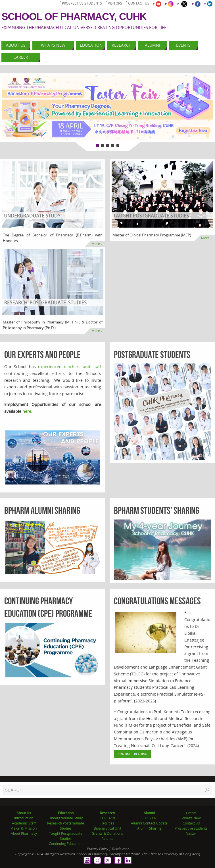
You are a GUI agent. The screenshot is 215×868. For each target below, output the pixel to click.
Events (191, 813)
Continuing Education (66, 844)
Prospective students (82, 3)
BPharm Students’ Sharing (156, 511)
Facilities (107, 823)
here (27, 411)
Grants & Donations (107, 833)
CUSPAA (149, 818)
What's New (191, 818)
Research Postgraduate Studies (66, 826)
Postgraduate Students (152, 355)
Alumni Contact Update (149, 823)
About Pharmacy (24, 833)
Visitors (115, 3)
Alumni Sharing (149, 828)
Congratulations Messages (157, 601)
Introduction (24, 818)
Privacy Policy (97, 849)
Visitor (191, 833)
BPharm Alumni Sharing (42, 511)
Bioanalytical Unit (107, 828)
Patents (107, 839)
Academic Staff (24, 823)
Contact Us (191, 823)
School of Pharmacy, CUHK (74, 16)
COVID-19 (107, 818)
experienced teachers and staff (70, 367)
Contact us (139, 3)
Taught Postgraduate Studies (66, 836)
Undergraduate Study (66, 818)
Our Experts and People (42, 355)
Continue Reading (132, 754)
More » (97, 244)
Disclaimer (120, 849)
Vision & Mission (24, 828)
